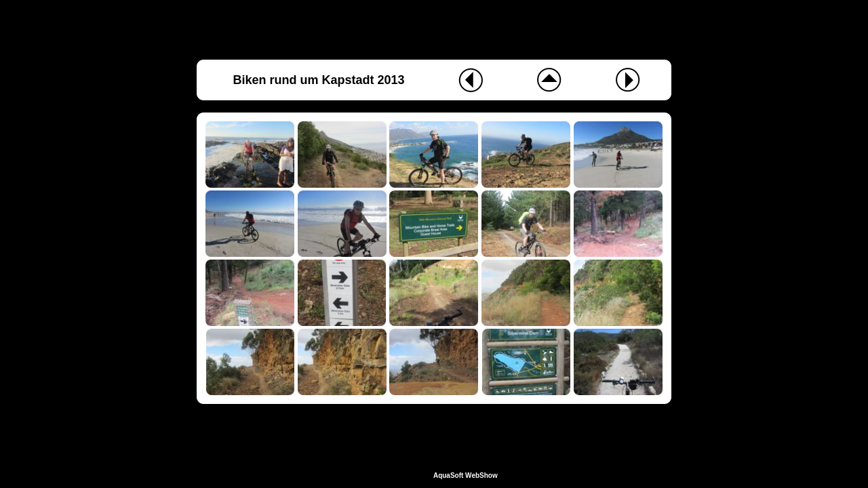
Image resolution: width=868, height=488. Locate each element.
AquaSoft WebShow (466, 475)
